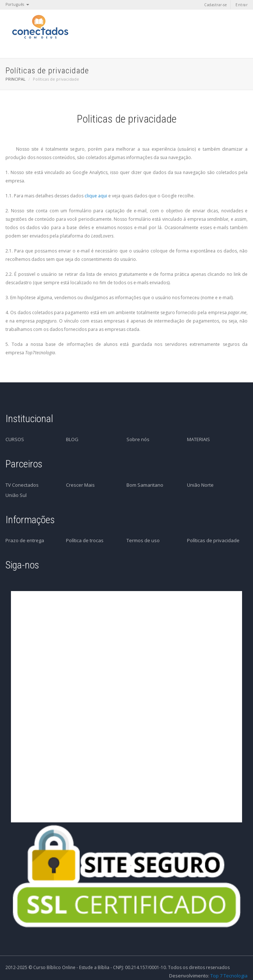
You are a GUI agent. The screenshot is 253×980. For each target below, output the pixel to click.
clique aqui (96, 196)
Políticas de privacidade (213, 540)
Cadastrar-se (215, 5)
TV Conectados (22, 485)
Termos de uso (143, 540)
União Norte (200, 485)
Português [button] (17, 4)
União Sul (16, 495)
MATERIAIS (198, 439)
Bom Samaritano (145, 485)
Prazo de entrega (25, 540)
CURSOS (15, 439)
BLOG (72, 439)
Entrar (242, 5)
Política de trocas (85, 540)
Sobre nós (138, 439)
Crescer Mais (80, 485)
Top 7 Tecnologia (229, 976)
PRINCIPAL (15, 79)
